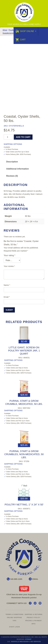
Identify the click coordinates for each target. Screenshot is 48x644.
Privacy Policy (34, 617)
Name (7, 285)
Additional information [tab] (18, 169)
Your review (9, 266)
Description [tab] (12, 162)
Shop (5, 30)
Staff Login (14, 627)
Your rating (9, 255)
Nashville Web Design (20, 642)
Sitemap (28, 639)
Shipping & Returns (34, 614)
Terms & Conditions (14, 614)
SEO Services (36, 642)
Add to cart (23, 137)
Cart (21, 40)
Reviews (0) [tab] (12, 176)
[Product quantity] (9, 137)
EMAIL (35, 579)
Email (7, 297)
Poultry (12, 30)
